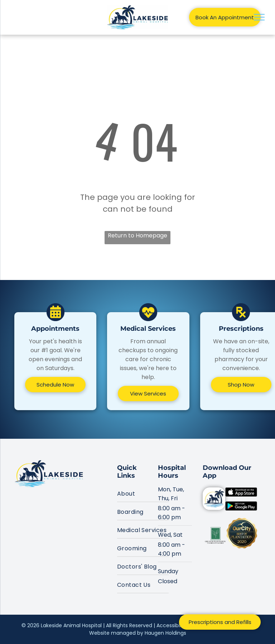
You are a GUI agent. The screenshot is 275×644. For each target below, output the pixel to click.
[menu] (259, 17)
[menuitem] (143, 493)
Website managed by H (119, 633)
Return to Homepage (137, 235)
